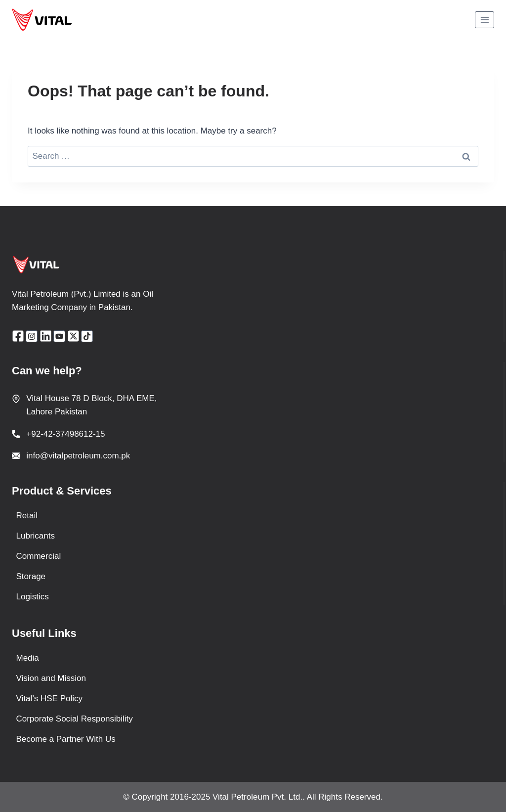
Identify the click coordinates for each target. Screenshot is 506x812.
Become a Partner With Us (66, 739)
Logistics (33, 597)
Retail (27, 516)
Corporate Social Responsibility (75, 719)
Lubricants (36, 536)
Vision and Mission (51, 678)
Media (28, 658)
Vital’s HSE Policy (49, 699)
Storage (31, 576)
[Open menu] (485, 20)
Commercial (39, 556)
